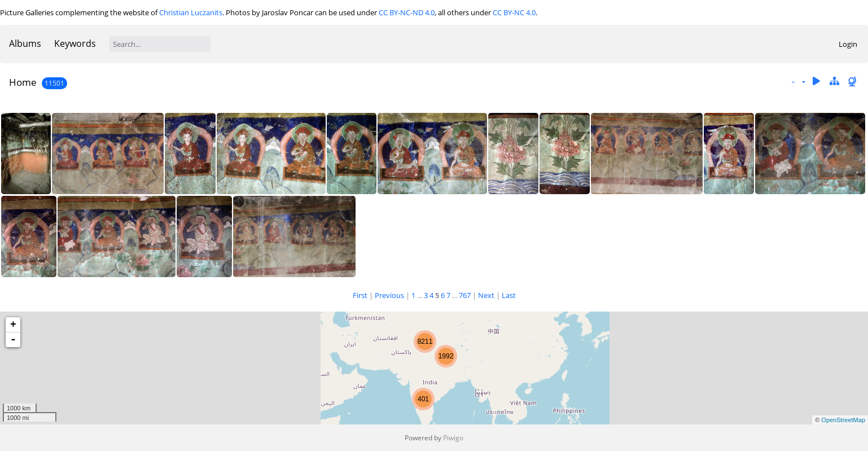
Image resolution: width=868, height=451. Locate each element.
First (360, 295)
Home (23, 82)
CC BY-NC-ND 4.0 (407, 12)
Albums (25, 43)
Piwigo (453, 438)
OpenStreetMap (843, 420)
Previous (389, 295)
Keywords (75, 43)
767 (465, 295)
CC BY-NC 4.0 (514, 12)
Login (848, 44)
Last (509, 295)
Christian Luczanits (191, 12)
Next (486, 295)
